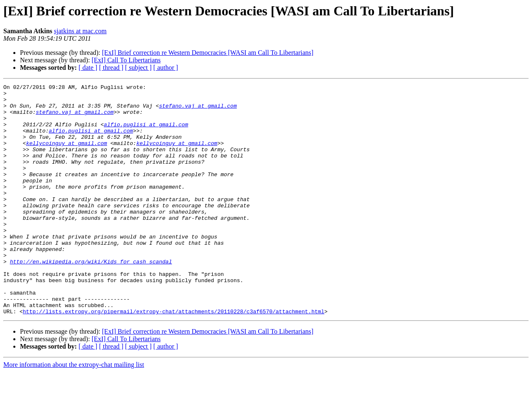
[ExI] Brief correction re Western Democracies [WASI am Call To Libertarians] (208, 53)
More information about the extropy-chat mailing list (74, 411)
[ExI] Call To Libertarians (126, 60)
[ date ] (88, 68)
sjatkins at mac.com (80, 31)
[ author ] (166, 68)
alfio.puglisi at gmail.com (146, 133)
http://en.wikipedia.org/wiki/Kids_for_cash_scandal (91, 298)
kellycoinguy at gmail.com (67, 155)
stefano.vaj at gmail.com (198, 111)
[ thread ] (111, 68)
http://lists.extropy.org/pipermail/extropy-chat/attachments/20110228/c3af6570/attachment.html (174, 357)
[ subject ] (138, 68)
